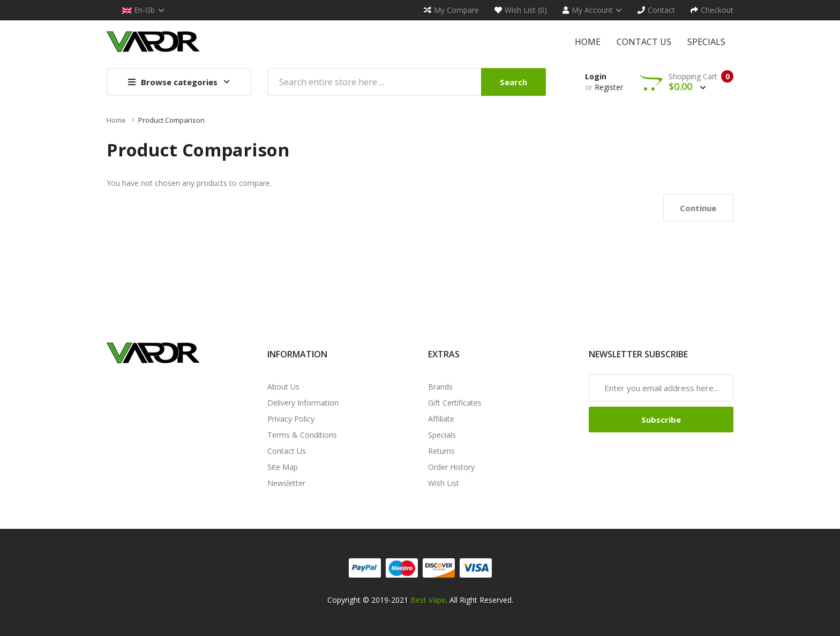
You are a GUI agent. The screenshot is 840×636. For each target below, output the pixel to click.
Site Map (283, 467)
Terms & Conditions (302, 435)
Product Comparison (171, 120)
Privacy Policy (291, 419)
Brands (440, 387)
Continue (698, 208)
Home (116, 120)
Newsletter (286, 483)
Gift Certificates (455, 403)
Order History (451, 467)
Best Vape (428, 600)
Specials (442, 435)
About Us (283, 387)
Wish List (444, 483)
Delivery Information (303, 403)
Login (596, 76)
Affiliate (441, 419)
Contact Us (287, 451)
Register (609, 87)
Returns (441, 451)
